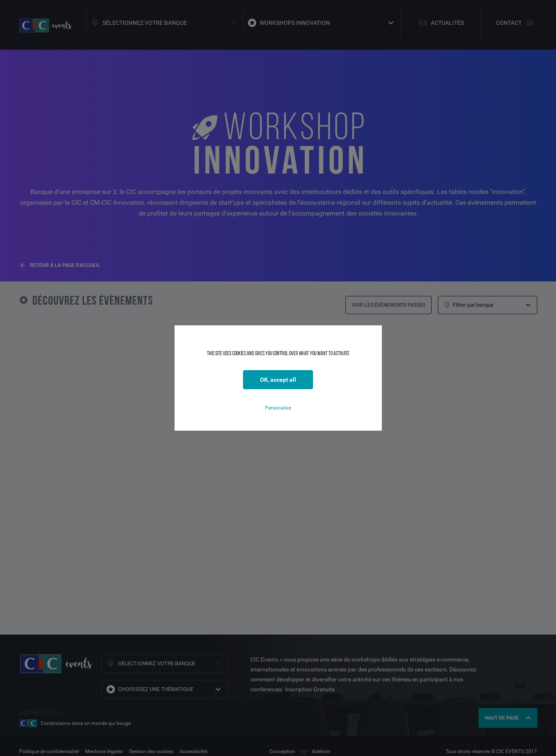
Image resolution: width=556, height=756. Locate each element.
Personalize (278, 408)
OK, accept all (278, 380)
